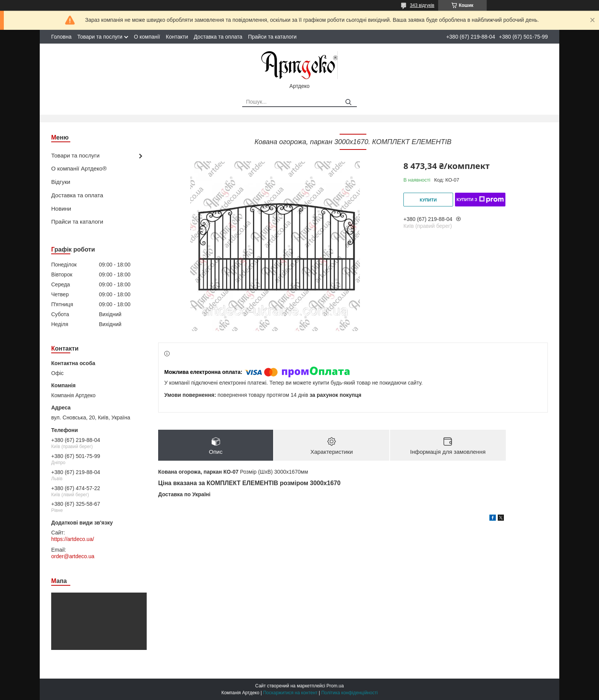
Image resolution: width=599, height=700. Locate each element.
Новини (61, 209)
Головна (61, 37)
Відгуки (61, 182)
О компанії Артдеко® (79, 168)
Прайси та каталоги (272, 37)
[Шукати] (348, 102)
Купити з (480, 200)
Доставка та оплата (218, 37)
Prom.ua (335, 686)
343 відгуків (422, 5)
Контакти (177, 37)
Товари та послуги (100, 37)
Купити (428, 200)
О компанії (147, 37)
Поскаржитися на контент (290, 693)
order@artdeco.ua (73, 556)
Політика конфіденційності (350, 693)
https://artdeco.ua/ (73, 539)
